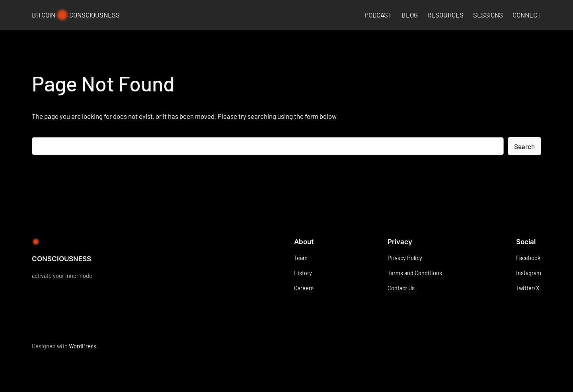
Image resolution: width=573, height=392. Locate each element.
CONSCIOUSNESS (61, 259)
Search (524, 146)
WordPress (83, 346)
